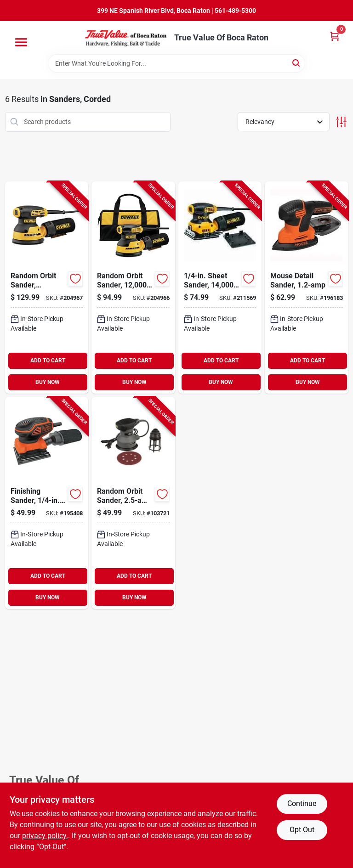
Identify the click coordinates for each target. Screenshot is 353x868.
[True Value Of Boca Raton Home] (126, 38)
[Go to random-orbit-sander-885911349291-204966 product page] (133, 287)
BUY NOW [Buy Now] (48, 382)
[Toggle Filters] (341, 122)
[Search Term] (176, 63)
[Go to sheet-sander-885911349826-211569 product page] (220, 287)
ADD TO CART (48, 361)
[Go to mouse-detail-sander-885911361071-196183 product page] (307, 287)
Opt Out (302, 830)
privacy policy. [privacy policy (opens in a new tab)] (45, 836)
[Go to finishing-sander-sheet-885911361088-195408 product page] (47, 503)
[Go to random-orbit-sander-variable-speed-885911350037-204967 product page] (47, 287)
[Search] (297, 63)
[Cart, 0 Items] (335, 36)
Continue (302, 803)
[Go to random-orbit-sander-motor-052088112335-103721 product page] (133, 503)
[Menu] (21, 42)
